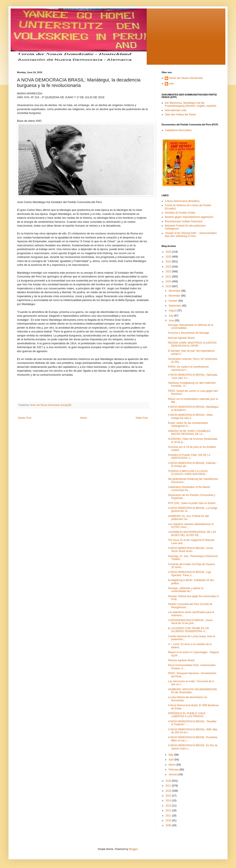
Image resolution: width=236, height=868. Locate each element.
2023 (169, 267)
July (171, 316)
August (173, 311)
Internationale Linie (176, 110)
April (171, 760)
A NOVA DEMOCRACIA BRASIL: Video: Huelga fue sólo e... (191, 416)
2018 (169, 781)
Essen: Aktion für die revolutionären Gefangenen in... (188, 424)
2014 (169, 801)
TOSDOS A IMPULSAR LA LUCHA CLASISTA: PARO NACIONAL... (188, 473)
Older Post (142, 418)
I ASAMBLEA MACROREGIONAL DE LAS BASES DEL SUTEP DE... (192, 533)
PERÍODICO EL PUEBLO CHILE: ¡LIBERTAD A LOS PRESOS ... (187, 715)
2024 (169, 262)
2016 (169, 791)
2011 (169, 816)
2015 (169, 796)
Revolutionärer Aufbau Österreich (184, 221)
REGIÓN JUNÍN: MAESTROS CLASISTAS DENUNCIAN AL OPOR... (192, 344)
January (173, 774)
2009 (169, 825)
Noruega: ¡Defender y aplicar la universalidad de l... (186, 590)
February (174, 770)
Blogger (133, 849)
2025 (169, 257)
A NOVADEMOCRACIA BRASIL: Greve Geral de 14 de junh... (190, 622)
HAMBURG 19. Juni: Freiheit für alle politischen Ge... (188, 518)
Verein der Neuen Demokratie (186, 78)
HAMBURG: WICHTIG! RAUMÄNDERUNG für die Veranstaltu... (193, 691)
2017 (169, 786)
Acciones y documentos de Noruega (188, 333)
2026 (169, 252)
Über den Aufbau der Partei (180, 115)
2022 (169, 272)
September (175, 306)
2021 (169, 277)
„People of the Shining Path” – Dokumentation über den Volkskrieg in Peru (191, 235)
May (171, 755)
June (172, 321)
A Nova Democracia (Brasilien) (182, 201)
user (171, 84)
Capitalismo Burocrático (178, 130)
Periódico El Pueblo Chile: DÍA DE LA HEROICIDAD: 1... (189, 456)
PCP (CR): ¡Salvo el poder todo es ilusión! (192, 503)
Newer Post (25, 418)
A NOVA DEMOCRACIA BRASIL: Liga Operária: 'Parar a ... (190, 574)
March (173, 765)
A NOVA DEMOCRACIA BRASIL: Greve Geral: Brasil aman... (191, 550)
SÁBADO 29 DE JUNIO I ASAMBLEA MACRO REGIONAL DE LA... (189, 433)
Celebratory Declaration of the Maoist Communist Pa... (189, 489)
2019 (169, 286)
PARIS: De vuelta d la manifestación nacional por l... (188, 368)
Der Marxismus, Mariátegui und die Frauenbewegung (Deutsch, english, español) (191, 104)
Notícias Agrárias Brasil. (181, 338)
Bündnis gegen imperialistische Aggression (189, 217)
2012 (169, 811)
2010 (169, 820)
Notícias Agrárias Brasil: (181, 660)
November (175, 296)
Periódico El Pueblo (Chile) (180, 213)
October (173, 301)
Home (84, 418)
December (175, 291)
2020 (169, 281)
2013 (169, 806)
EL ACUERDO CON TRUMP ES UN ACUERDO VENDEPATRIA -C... (188, 630)
